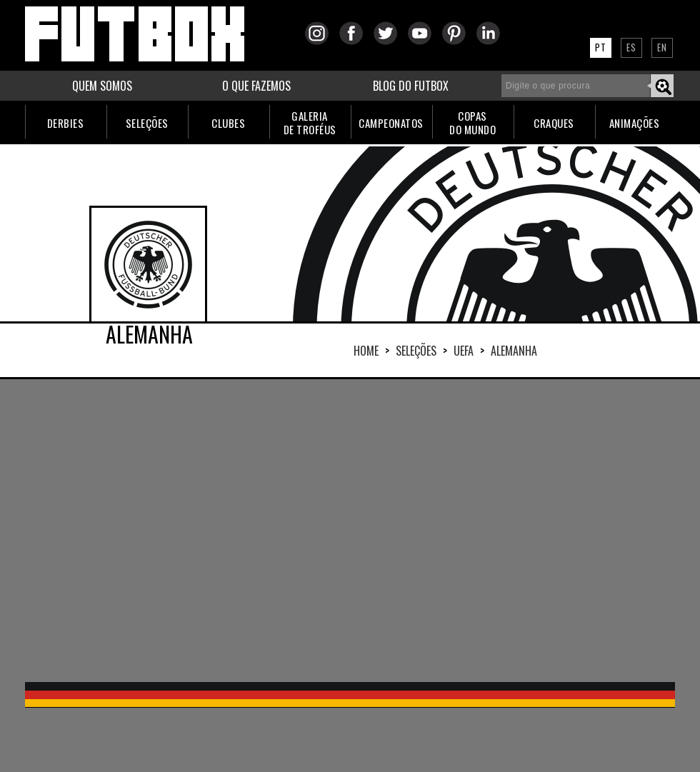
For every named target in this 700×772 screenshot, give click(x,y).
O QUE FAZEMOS (256, 86)
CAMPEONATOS (391, 123)
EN (662, 47)
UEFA (464, 351)
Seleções (416, 351)
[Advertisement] (310, 529)
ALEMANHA (514, 351)
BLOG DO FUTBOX (411, 86)
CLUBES (228, 123)
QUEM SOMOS (102, 86)
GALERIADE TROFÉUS (310, 122)
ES (631, 47)
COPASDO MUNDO (472, 122)
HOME (366, 351)
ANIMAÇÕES (635, 123)
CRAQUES (554, 123)
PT (601, 47)
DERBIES (66, 123)
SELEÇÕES (147, 123)
